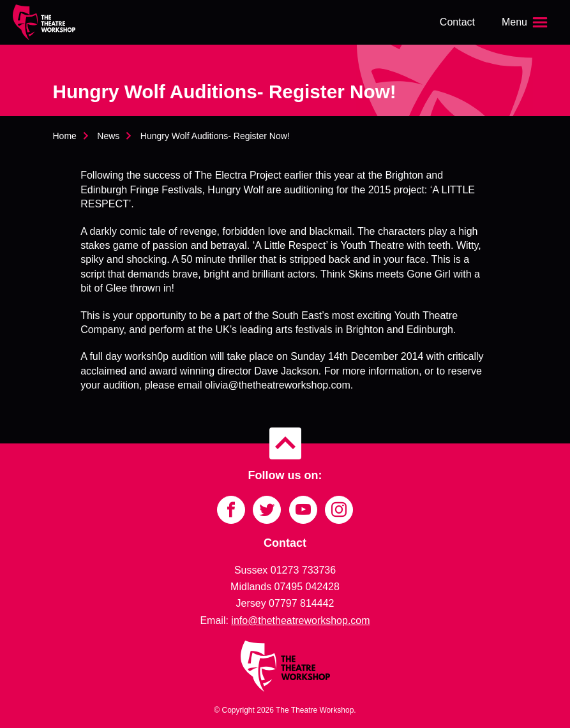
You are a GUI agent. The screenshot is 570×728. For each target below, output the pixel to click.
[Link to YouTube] (303, 510)
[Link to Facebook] (231, 510)
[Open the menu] (526, 22)
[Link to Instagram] (339, 510)
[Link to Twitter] (267, 510)
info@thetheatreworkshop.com (300, 620)
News (108, 136)
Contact (457, 22)
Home (65, 136)
